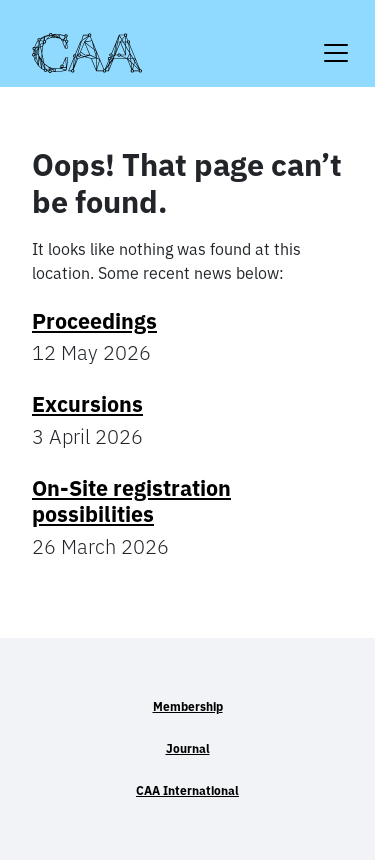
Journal (188, 748)
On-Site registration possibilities (131, 501)
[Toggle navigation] (336, 40)
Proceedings (94, 321)
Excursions (87, 404)
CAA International (187, 790)
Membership (188, 706)
